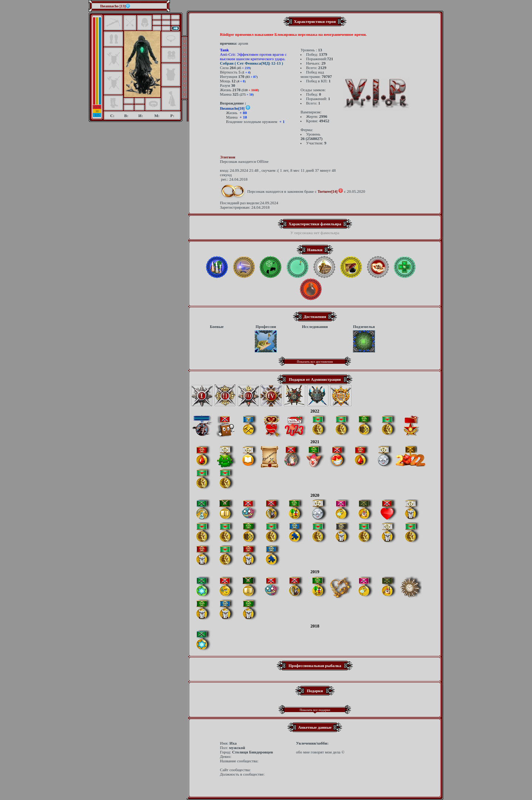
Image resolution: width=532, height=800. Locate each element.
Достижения (315, 317)
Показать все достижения (315, 362)
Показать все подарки (315, 710)
